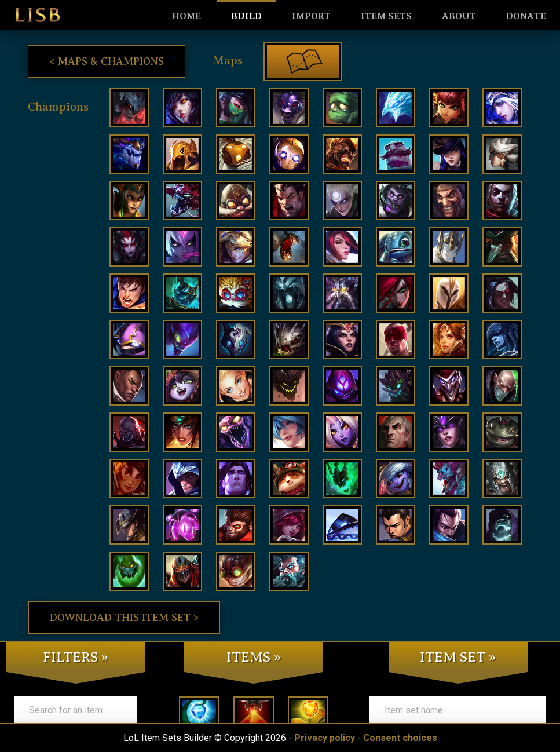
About (459, 16)
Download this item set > (124, 618)
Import (311, 16)
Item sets (386, 16)
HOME (186, 16)
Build (246, 16)
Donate (526, 16)
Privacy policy (325, 738)
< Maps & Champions (107, 61)
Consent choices (400, 738)
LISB (38, 15)
